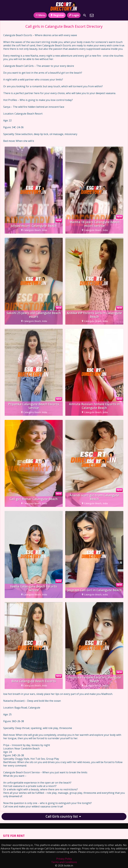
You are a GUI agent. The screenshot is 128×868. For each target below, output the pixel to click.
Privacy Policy (64, 859)
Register (57, 15)
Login (74, 15)
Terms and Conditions (64, 862)
